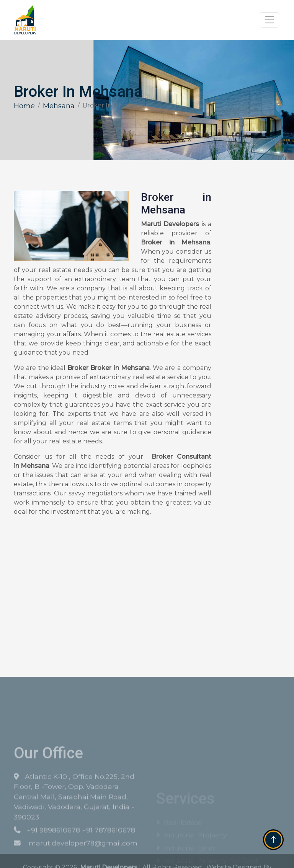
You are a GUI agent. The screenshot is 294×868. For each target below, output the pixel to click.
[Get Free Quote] (250, 315)
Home (24, 106)
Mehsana (59, 106)
